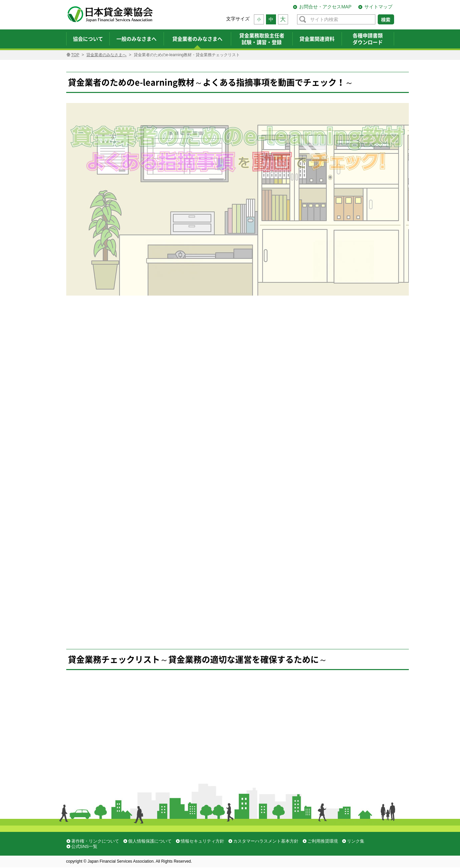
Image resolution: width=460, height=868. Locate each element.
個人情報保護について (150, 841)
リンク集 (356, 841)
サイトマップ (378, 7)
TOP (75, 55)
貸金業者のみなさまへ (106, 55)
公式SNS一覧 (84, 846)
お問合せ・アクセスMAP (325, 7)
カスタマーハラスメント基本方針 (266, 841)
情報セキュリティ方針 (202, 841)
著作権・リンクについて (95, 841)
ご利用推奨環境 (323, 841)
